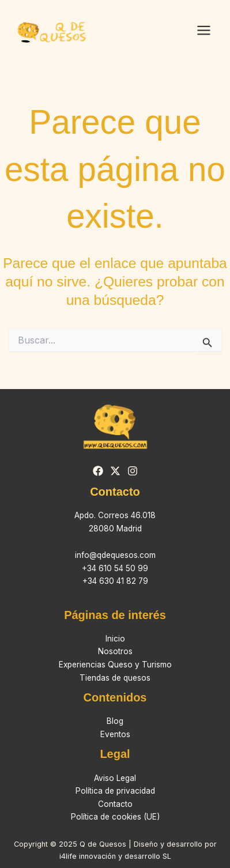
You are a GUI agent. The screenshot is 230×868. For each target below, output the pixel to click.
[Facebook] (98, 471)
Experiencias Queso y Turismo (115, 665)
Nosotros (115, 651)
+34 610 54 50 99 (115, 568)
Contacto (115, 804)
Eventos (115, 734)
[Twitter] (115, 471)
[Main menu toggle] (203, 31)
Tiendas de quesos (115, 678)
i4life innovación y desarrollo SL (115, 856)
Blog (115, 721)
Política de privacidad (115, 791)
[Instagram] (133, 471)
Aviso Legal (115, 778)
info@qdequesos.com (115, 555)
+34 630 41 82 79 (115, 581)
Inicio (115, 639)
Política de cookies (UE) (115, 817)
